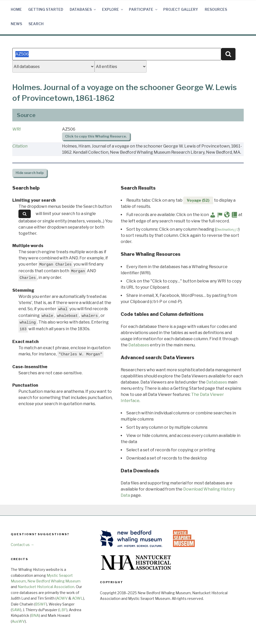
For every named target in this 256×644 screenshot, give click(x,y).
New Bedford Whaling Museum (54, 581)
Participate (144, 9)
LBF (63, 610)
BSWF (41, 604)
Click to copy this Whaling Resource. (96, 136)
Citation (20, 146)
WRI (17, 129)
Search (36, 24)
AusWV (18, 621)
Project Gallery (181, 9)
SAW (16, 610)
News (16, 24)
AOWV (62, 598)
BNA (35, 615)
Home (16, 9)
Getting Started (46, 9)
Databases (83, 9)
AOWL (78, 598)
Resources (216, 9)
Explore (113, 9)
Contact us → (22, 545)
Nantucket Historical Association (46, 587)
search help (30, 173)
